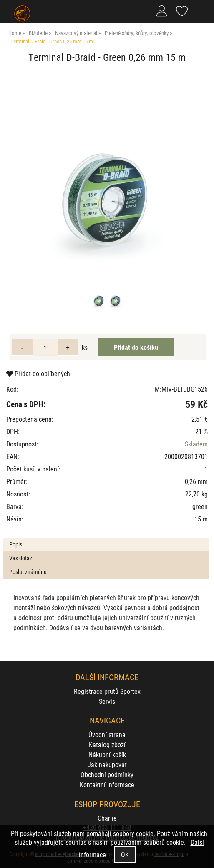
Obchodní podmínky (107, 774)
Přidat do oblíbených (38, 373)
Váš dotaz (21, 558)
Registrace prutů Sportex (107, 691)
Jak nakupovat (107, 764)
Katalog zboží (107, 745)
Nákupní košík (107, 755)
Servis (107, 701)
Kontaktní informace (107, 784)
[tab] (106, 538)
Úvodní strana (107, 735)
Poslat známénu (28, 572)
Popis (16, 544)
